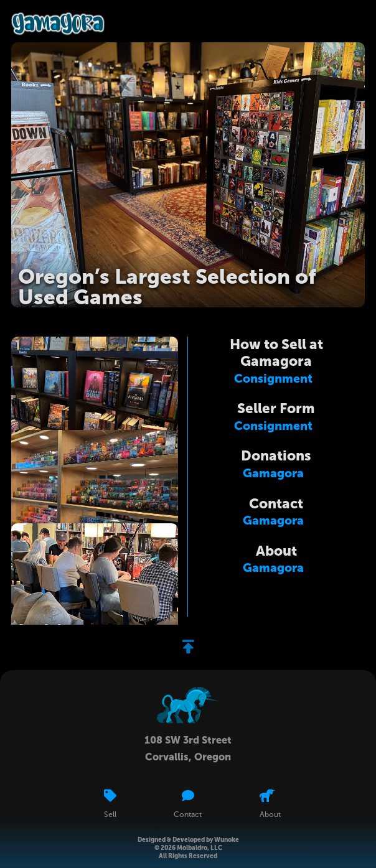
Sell (110, 815)
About (276, 551)
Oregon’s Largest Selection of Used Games (167, 287)
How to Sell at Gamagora (276, 353)
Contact (276, 504)
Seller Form (276, 408)
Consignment (273, 379)
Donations (276, 456)
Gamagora (273, 473)
